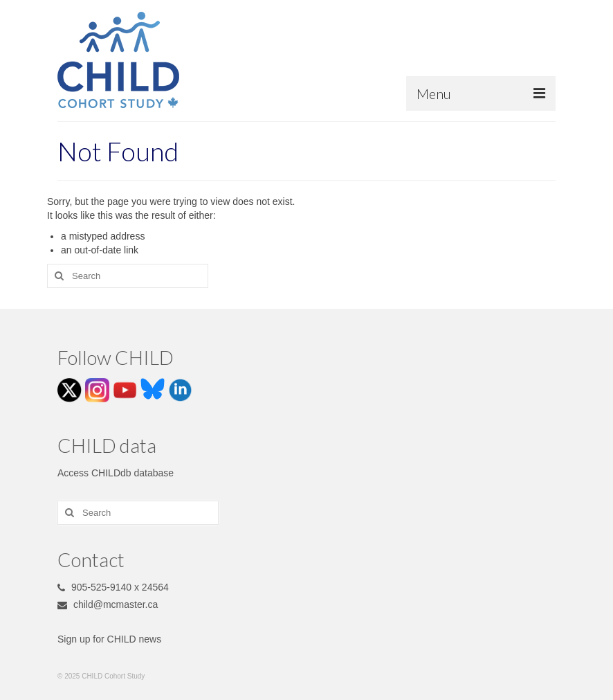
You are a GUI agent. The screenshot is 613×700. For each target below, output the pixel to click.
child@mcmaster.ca (108, 604)
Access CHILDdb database (116, 473)
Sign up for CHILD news (109, 639)
